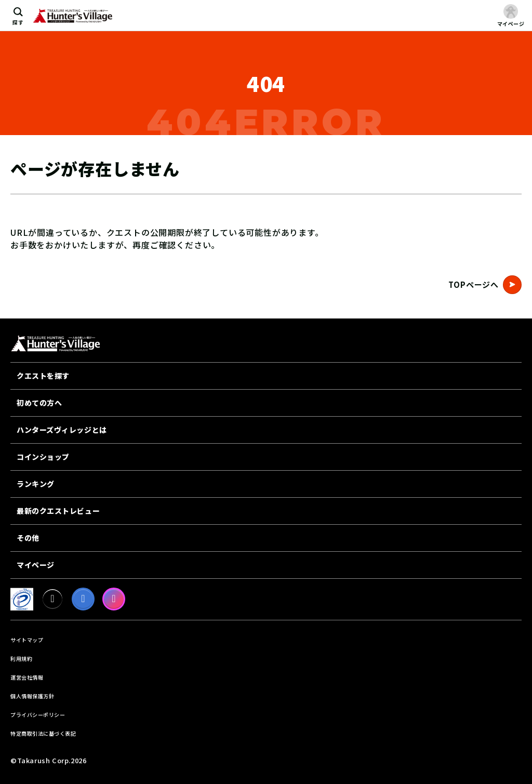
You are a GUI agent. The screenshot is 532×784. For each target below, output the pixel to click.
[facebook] (83, 599)
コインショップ (43, 457)
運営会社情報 (27, 677)
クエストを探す (43, 376)
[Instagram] (114, 599)
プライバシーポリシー (38, 715)
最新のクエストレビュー (58, 511)
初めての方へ (39, 403)
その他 (28, 538)
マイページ (36, 565)
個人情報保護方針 (32, 696)
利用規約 (21, 659)
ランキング (36, 484)
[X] (52, 599)
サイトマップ (27, 640)
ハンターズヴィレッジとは (62, 430)
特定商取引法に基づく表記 (43, 733)
